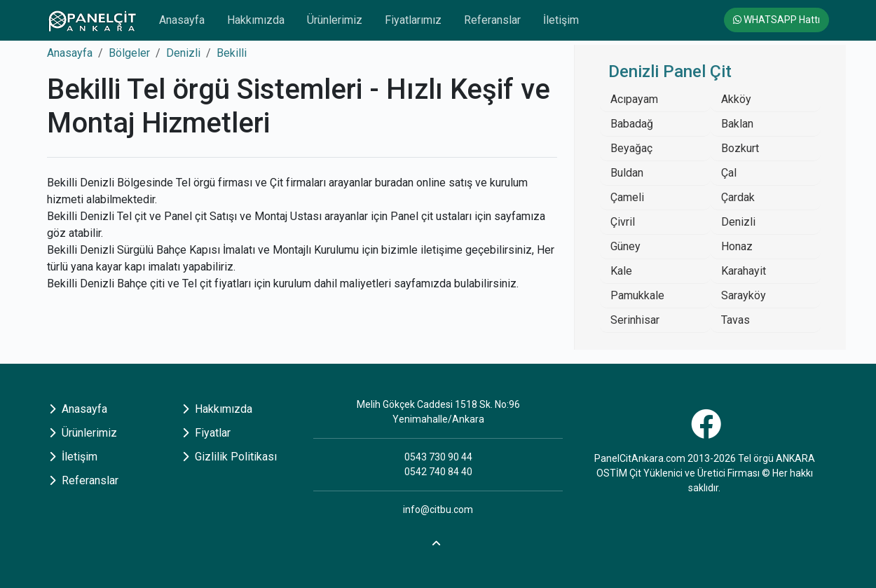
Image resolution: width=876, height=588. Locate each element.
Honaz (737, 246)
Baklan (737, 124)
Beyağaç (631, 148)
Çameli (627, 197)
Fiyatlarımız (413, 20)
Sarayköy (744, 295)
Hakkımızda (256, 20)
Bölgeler (129, 53)
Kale (621, 271)
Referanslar (492, 20)
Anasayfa (182, 20)
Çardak (738, 197)
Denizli (183, 53)
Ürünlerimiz (335, 20)
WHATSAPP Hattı (776, 20)
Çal (729, 173)
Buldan (627, 173)
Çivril (623, 222)
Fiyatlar (206, 433)
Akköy (736, 99)
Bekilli (232, 53)
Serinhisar (635, 320)
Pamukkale (637, 295)
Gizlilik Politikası (230, 457)
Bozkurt (740, 148)
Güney (625, 246)
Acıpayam (634, 99)
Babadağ (632, 124)
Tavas (735, 320)
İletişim (561, 20)
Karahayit (744, 271)
